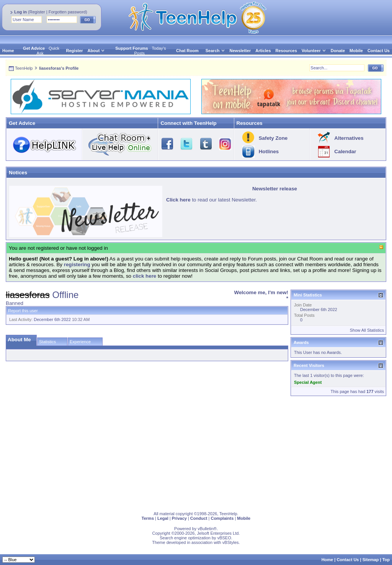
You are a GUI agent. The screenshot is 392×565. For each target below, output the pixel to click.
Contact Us (379, 51)
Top (386, 560)
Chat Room (187, 51)
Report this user (23, 311)
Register (37, 12)
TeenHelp (24, 68)
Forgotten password (67, 12)
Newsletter (240, 51)
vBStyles (231, 542)
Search (215, 51)
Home (8, 51)
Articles (263, 51)
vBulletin (206, 529)
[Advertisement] (196, 452)
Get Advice (34, 48)
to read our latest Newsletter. (212, 200)
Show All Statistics (367, 330)
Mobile (356, 51)
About (94, 51)
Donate (338, 51)
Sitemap (371, 560)
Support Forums (132, 48)
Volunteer (311, 51)
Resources (286, 51)
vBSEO (224, 538)
